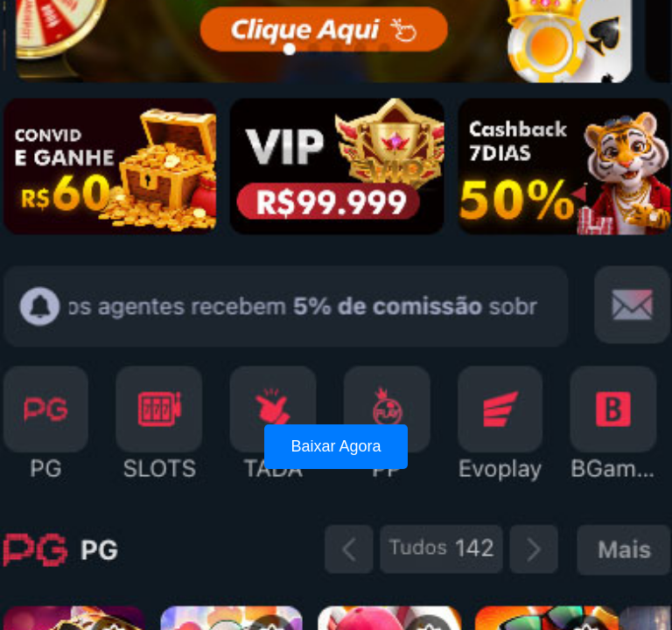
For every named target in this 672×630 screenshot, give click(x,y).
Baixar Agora (336, 446)
